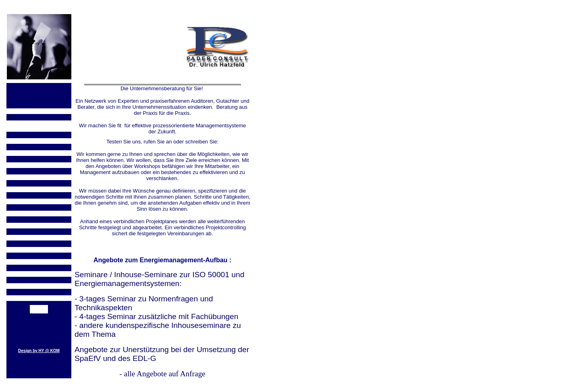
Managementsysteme (39, 298)
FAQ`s (39, 250)
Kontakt (39, 310)
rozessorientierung (40, 238)
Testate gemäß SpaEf (37, 214)
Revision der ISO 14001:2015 (39, 126)
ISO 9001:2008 (39, 177)
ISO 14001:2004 (39, 111)
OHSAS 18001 (39, 153)
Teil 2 (39, 141)
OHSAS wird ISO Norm (39, 165)
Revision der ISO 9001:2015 (39, 189)
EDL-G (39, 226)
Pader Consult (39, 262)
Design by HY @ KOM (39, 351)
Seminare (39, 286)
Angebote (39, 274)
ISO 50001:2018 (39, 201)
